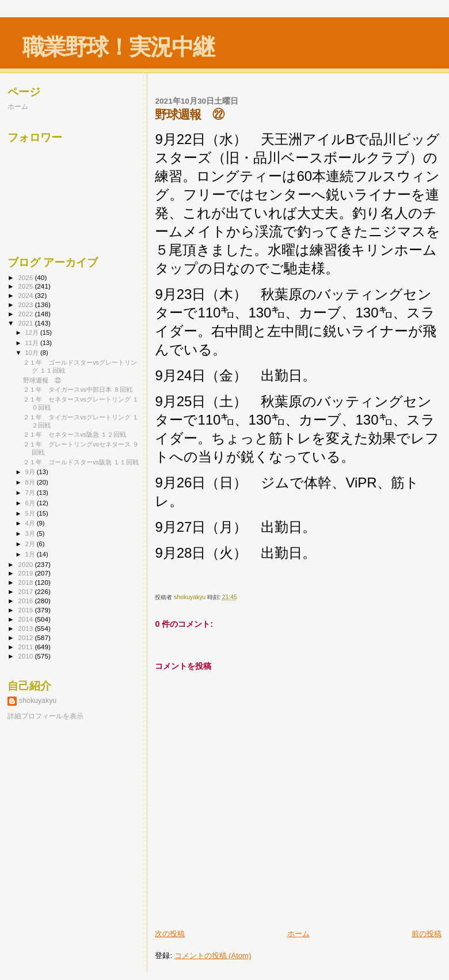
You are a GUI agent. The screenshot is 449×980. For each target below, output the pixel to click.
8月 (31, 482)
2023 (26, 304)
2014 (26, 619)
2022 (26, 314)
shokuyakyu (38, 701)
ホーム (298, 934)
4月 (31, 523)
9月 (31, 472)
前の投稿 (427, 934)
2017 (26, 591)
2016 (26, 601)
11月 (33, 343)
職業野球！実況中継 (118, 47)
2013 (26, 628)
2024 (26, 295)
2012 (26, 637)
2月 (31, 544)
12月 (33, 332)
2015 (26, 610)
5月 (31, 513)
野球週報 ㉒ (42, 380)
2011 (26, 647)
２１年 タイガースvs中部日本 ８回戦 (78, 389)
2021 (26, 323)
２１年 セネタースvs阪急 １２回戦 (75, 434)
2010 (26, 656)
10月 (33, 353)
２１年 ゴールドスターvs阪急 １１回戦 (81, 462)
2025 (26, 286)
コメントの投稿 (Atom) (213, 956)
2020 (26, 564)
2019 (26, 573)
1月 (31, 554)
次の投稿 (170, 934)
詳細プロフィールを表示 (45, 716)
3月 (31, 533)
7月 (31, 493)
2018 (26, 582)
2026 (26, 277)
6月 (31, 503)
